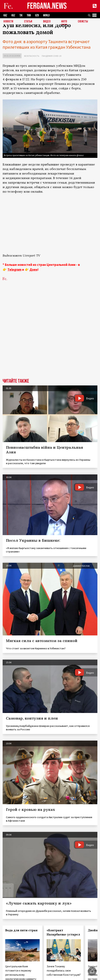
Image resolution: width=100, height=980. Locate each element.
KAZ (5, 15)
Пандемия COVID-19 (51, 56)
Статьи (28, 22)
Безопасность (32, 56)
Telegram (14, 269)
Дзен (33, 269)
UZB (37, 15)
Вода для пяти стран (21, 930)
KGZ (13, 15)
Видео (47, 22)
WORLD (46, 15)
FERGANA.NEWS (47, 6)
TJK (21, 15)
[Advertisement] (42, 328)
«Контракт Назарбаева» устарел (63, 932)
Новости (8, 22)
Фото (64, 22)
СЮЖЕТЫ (83, 22)
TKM (29, 15)
